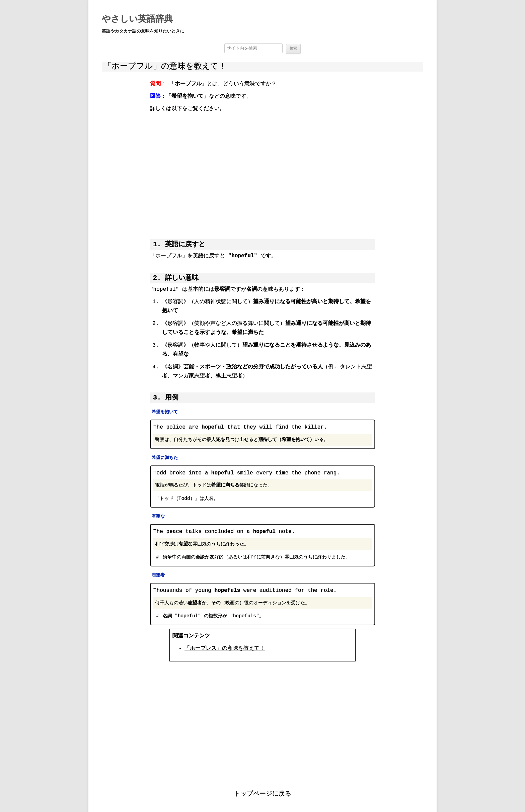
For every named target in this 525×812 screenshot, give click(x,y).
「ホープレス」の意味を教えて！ (225, 648)
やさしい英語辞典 (137, 19)
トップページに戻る (263, 793)
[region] (262, 171)
